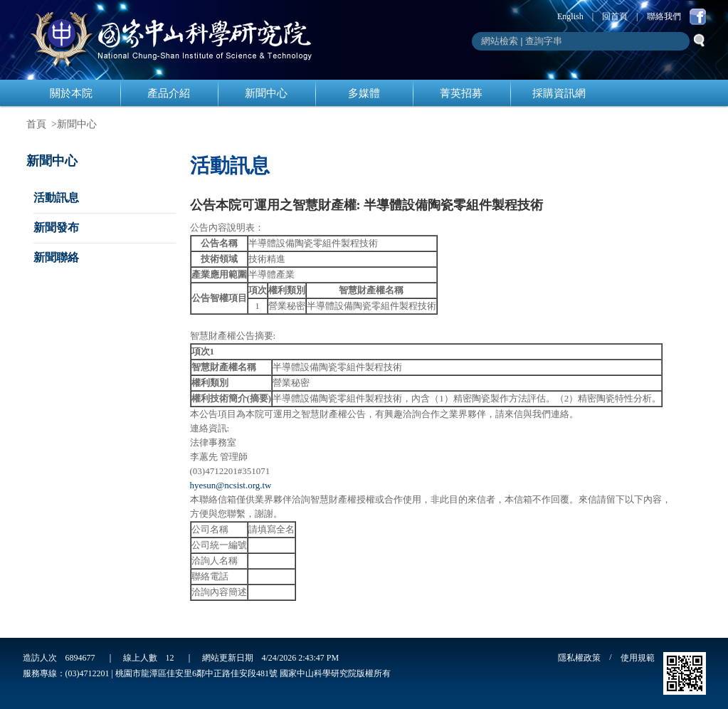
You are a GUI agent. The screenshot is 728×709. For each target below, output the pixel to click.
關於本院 (71, 93)
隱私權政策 (579, 658)
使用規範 (638, 658)
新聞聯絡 (56, 257)
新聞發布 (56, 227)
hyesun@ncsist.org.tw (231, 485)
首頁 (36, 124)
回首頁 (615, 16)
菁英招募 (461, 93)
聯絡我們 (664, 16)
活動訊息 (56, 198)
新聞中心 (266, 93)
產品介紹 (169, 93)
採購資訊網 (559, 93)
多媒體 (364, 93)
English (570, 16)
